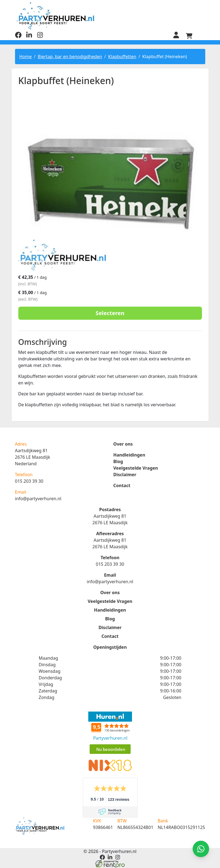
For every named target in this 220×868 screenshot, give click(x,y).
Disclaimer (125, 474)
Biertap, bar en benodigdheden (70, 56)
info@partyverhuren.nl (38, 498)
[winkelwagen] (189, 35)
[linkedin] (29, 36)
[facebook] (18, 36)
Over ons (123, 444)
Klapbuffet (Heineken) (165, 56)
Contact (122, 485)
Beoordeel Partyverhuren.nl (110, 733)
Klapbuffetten (122, 56)
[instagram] (40, 36)
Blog (118, 461)
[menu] (202, 35)
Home (26, 56)
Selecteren (110, 313)
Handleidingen (129, 455)
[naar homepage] (110, 16)
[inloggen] (176, 35)
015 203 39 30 (29, 481)
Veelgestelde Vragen (136, 468)
